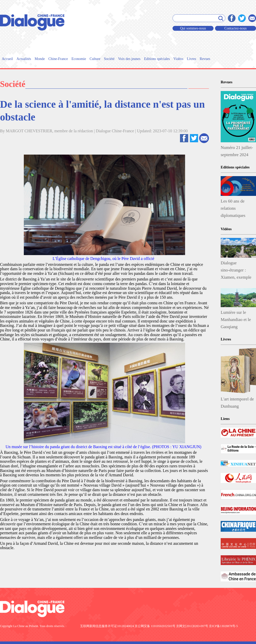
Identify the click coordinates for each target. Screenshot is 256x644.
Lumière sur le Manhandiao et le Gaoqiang (236, 320)
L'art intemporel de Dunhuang (237, 403)
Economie (79, 59)
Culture (95, 59)
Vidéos (178, 59)
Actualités (24, 59)
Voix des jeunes (129, 59)
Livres (191, 59)
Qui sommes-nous (193, 28)
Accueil (7, 59)
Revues (205, 59)
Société (109, 59)
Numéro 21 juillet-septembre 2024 (237, 151)
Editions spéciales (157, 59)
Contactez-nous (235, 28)
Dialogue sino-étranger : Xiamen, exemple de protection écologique (236, 271)
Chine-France (58, 59)
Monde (40, 59)
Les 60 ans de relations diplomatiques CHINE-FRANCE (237, 209)
